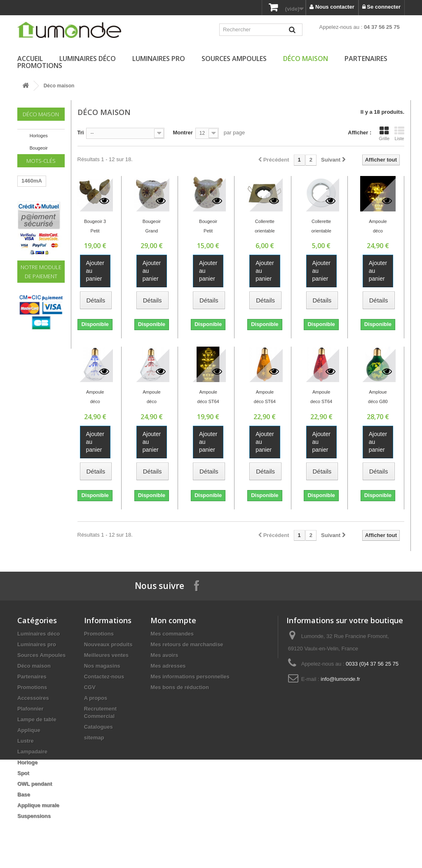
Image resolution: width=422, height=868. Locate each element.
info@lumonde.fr (340, 679)
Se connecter (381, 7)
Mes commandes (172, 634)
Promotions (40, 66)
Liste (399, 134)
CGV (90, 687)
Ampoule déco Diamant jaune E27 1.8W (378, 227)
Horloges (39, 136)
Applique (29, 730)
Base (24, 794)
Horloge (27, 762)
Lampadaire (32, 752)
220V (48, 230)
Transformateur (41, 218)
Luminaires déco (88, 59)
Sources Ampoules (234, 59)
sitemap (94, 738)
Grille (384, 134)
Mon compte (173, 620)
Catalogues (98, 727)
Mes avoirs (164, 655)
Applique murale (38, 805)
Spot (23, 773)
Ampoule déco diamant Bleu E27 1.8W (95, 398)
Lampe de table (37, 719)
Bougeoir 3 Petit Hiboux (95, 227)
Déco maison (306, 59)
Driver (29, 243)
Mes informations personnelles (190, 677)
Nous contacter (332, 7)
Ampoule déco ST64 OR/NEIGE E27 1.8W (265, 398)
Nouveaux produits (108, 644)
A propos (96, 698)
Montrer (183, 133)
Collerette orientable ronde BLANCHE (321, 227)
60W (27, 230)
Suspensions (34, 816)
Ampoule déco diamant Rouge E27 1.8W (151, 398)
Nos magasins (102, 666)
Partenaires (366, 59)
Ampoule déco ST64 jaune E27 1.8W (208, 398)
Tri (81, 133)
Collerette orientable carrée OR (265, 227)
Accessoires (33, 698)
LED (27, 205)
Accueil (30, 59)
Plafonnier (30, 709)
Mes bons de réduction (180, 687)
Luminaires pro (159, 59)
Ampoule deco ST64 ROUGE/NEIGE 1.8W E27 (321, 398)
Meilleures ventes (106, 655)
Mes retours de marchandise (187, 644)
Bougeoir (39, 148)
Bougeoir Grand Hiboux (152, 227)
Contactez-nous (104, 677)
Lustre (26, 741)
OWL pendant (35, 784)
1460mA (32, 193)
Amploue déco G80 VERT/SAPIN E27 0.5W (378, 398)
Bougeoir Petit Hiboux (208, 227)
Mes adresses (168, 666)
